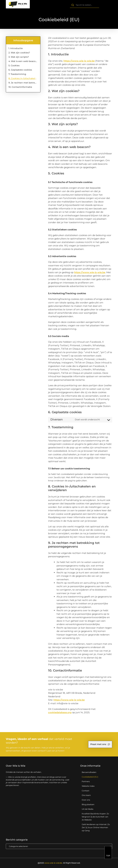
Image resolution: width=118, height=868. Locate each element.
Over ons (86, 800)
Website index (88, 786)
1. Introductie (16, 48)
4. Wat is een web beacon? (23, 61)
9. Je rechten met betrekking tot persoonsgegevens (23, 83)
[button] (109, 5)
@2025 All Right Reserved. (59, 863)
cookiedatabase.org (60, 712)
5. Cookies (14, 65)
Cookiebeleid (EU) (90, 777)
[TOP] (108, 852)
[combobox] (84, 5)
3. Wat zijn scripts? (19, 57)
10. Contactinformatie (20, 87)
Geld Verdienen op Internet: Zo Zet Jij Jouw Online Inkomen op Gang (96, 827)
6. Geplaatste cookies (20, 70)
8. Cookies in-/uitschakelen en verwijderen (23, 78)
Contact (86, 791)
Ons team (86, 795)
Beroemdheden (89, 772)
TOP (108, 857)
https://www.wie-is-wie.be (79, 61)
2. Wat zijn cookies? (19, 53)
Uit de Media (88, 809)
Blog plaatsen (88, 804)
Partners (86, 781)
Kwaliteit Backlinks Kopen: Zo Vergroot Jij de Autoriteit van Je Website (95, 817)
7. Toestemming (17, 74)
